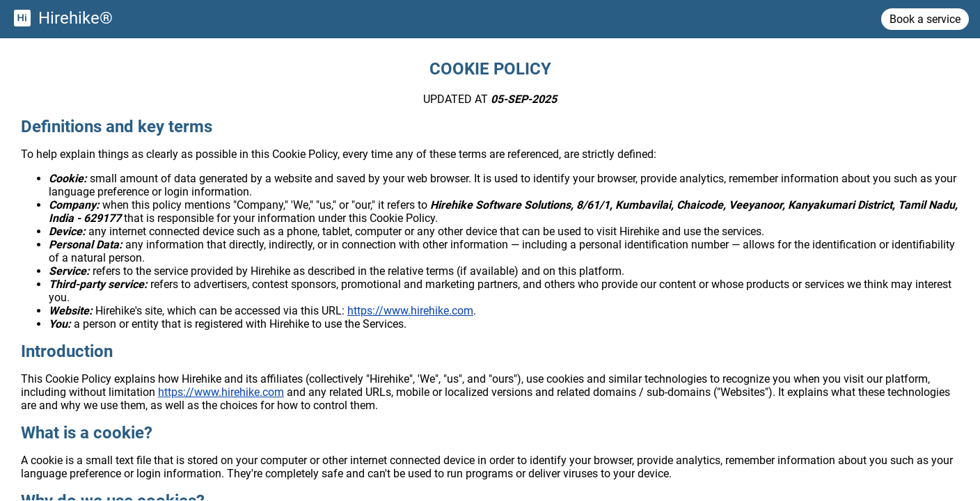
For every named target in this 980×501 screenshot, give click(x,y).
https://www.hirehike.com (410, 311)
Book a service (925, 19)
